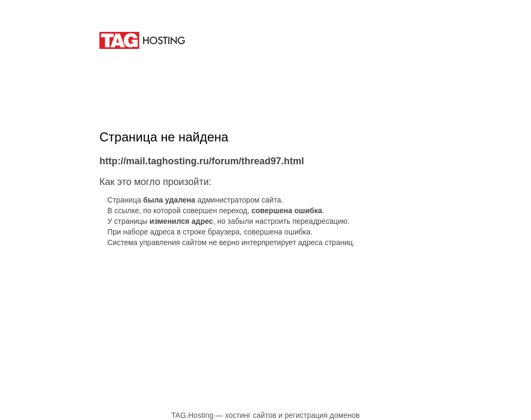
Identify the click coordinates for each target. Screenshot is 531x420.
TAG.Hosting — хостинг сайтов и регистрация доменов (265, 415)
